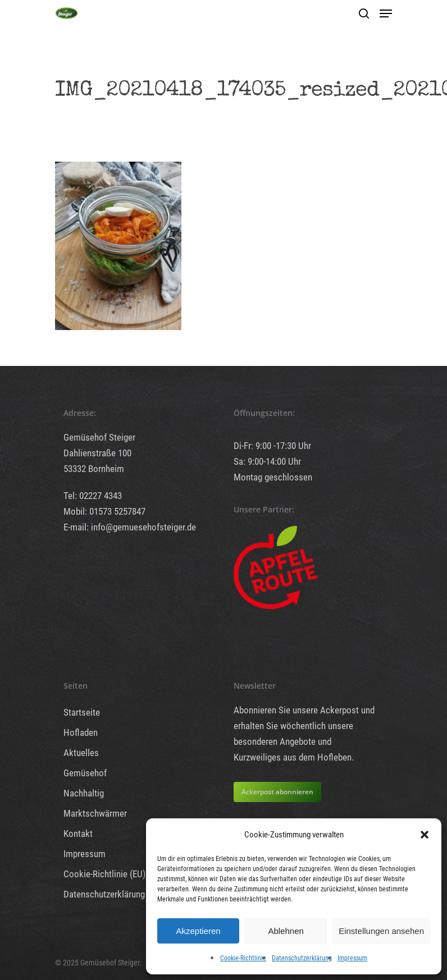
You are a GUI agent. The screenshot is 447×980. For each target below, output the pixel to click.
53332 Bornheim (94, 469)
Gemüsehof (85, 773)
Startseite (82, 712)
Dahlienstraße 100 (97, 453)
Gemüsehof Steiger (99, 437)
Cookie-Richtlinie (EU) (104, 874)
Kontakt (78, 834)
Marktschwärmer (95, 813)
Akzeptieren (198, 931)
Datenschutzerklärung (302, 958)
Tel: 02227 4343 (93, 496)
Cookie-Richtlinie (243, 958)
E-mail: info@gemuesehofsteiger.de (130, 527)
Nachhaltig (84, 793)
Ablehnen (286, 931)
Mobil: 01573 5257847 (104, 511)
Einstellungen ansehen (381, 931)
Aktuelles (81, 753)
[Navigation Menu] (386, 13)
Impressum (352, 958)
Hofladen (81, 732)
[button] (425, 835)
